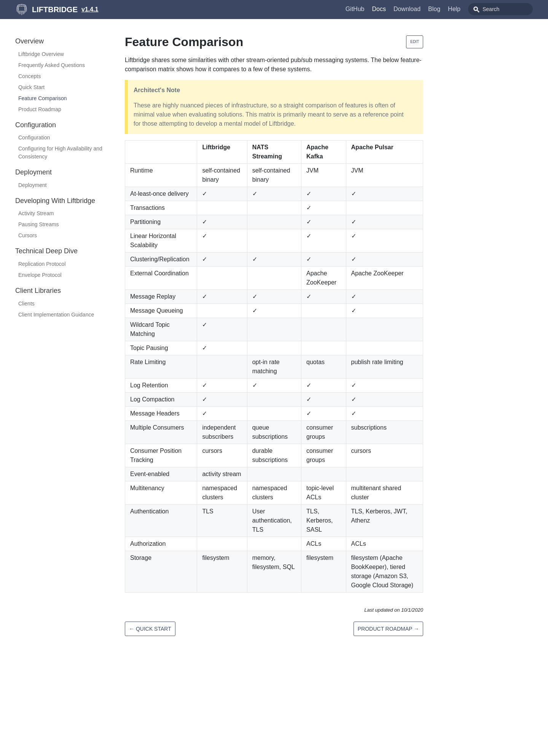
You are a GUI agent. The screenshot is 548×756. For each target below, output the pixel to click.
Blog (434, 9)
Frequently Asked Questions (52, 65)
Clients (26, 304)
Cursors (28, 235)
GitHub (355, 9)
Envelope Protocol (40, 275)
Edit (415, 42)
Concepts (29, 76)
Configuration (34, 137)
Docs (379, 9)
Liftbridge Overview (41, 54)
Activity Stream (36, 213)
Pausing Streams (39, 224)
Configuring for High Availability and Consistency (60, 153)
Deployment (33, 185)
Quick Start (31, 87)
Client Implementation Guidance (56, 315)
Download (407, 9)
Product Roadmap (40, 109)
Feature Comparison (43, 98)
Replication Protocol (42, 264)
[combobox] (500, 9)
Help (454, 9)
